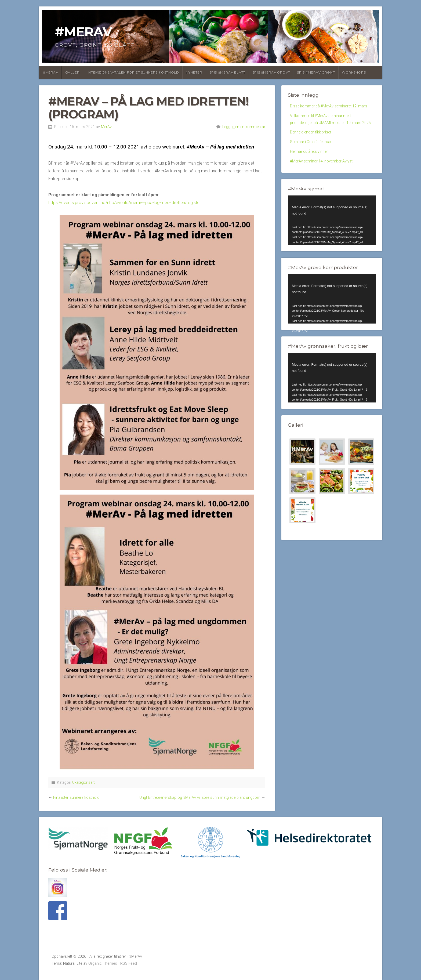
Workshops (354, 72)
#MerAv (83, 32)
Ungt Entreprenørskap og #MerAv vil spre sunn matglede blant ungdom (200, 798)
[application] (332, 242)
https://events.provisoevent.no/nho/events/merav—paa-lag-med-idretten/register (125, 203)
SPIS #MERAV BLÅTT (227, 72)
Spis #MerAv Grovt (271, 72)
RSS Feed (129, 963)
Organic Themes (103, 963)
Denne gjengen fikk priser (313, 150)
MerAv (106, 127)
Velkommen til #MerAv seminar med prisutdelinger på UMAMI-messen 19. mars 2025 (330, 133)
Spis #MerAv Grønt (316, 72)
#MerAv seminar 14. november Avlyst (325, 182)
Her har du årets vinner (311, 171)
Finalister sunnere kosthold (76, 798)
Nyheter (194, 72)
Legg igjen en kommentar (244, 127)
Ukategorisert (84, 783)
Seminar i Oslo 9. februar (313, 161)
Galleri (73, 72)
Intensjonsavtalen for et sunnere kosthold (133, 72)
